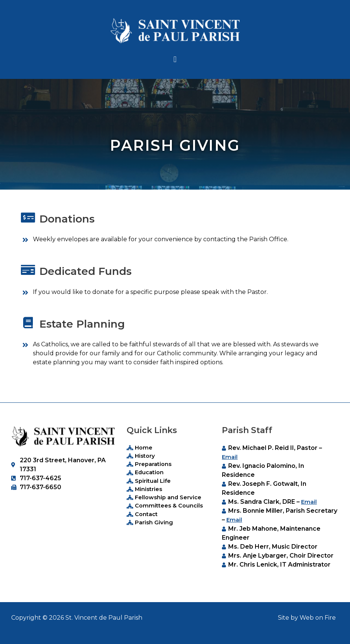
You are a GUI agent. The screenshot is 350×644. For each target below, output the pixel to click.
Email (230, 457)
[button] (175, 59)
